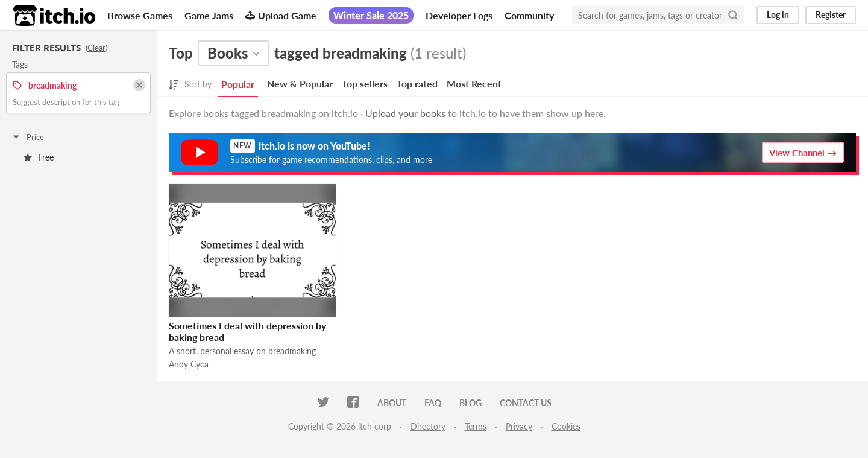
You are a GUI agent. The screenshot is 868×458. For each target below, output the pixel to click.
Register (831, 15)
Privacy (519, 426)
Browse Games (140, 15)
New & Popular (300, 84)
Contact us (526, 403)
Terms (476, 426)
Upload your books (405, 113)
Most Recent (474, 84)
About (392, 403)
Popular (238, 84)
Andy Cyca (189, 364)
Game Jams (209, 15)
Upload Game (281, 15)
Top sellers (365, 84)
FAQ (433, 403)
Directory (428, 426)
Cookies (566, 426)
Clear (96, 48)
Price (28, 137)
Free (39, 157)
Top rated (417, 84)
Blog (470, 403)
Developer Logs (459, 15)
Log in (778, 15)
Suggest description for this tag (66, 102)
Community (529, 15)
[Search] (733, 15)
